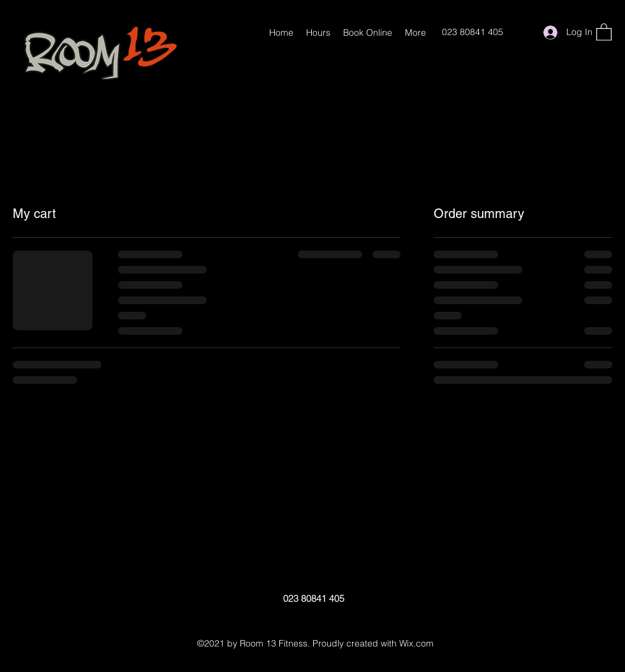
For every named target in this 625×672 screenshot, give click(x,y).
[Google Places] (524, 33)
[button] (604, 32)
